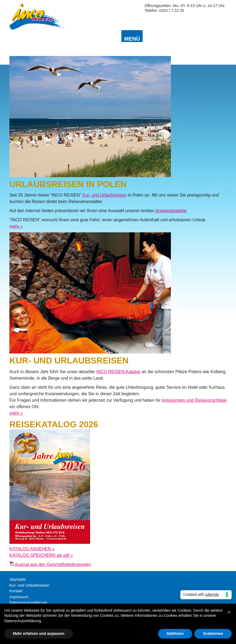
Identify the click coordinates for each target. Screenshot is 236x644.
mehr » (16, 226)
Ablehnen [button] (175, 633)
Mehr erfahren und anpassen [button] (39, 633)
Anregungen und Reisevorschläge (194, 400)
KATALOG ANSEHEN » (32, 549)
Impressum (19, 597)
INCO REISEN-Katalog (118, 372)
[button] (229, 612)
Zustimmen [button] (213, 633)
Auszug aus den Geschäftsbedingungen (50, 564)
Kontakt (16, 591)
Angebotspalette (171, 211)
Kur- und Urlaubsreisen (105, 195)
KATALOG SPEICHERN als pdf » (41, 555)
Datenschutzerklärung (28, 603)
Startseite (18, 579)
